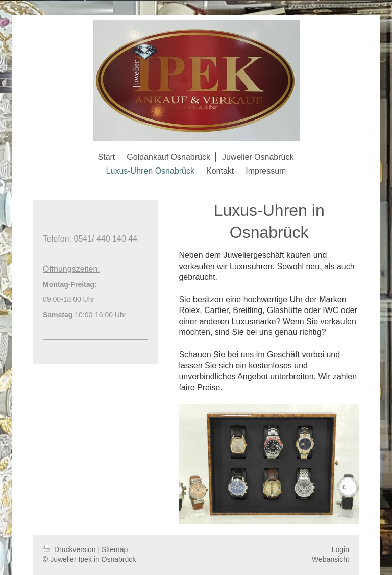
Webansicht (330, 559)
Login (340, 549)
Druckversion (70, 549)
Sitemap (115, 549)
